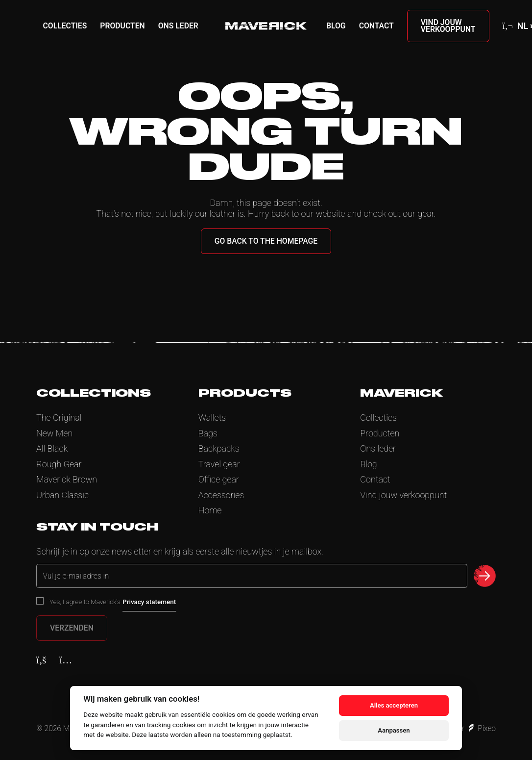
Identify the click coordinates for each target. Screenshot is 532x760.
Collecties (65, 26)
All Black (52, 448)
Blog (336, 26)
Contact (376, 26)
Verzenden (72, 628)
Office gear (219, 479)
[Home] (266, 26)
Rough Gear (59, 464)
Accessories (221, 495)
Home (210, 510)
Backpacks (219, 448)
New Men (54, 433)
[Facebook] (41, 660)
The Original (59, 418)
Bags (208, 433)
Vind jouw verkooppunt (448, 26)
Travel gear (219, 464)
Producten (122, 26)
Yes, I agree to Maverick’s (113, 602)
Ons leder (178, 26)
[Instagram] (66, 660)
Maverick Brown (67, 479)
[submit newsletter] (485, 576)
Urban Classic (62, 495)
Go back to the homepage (266, 241)
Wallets (212, 418)
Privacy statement (149, 602)
